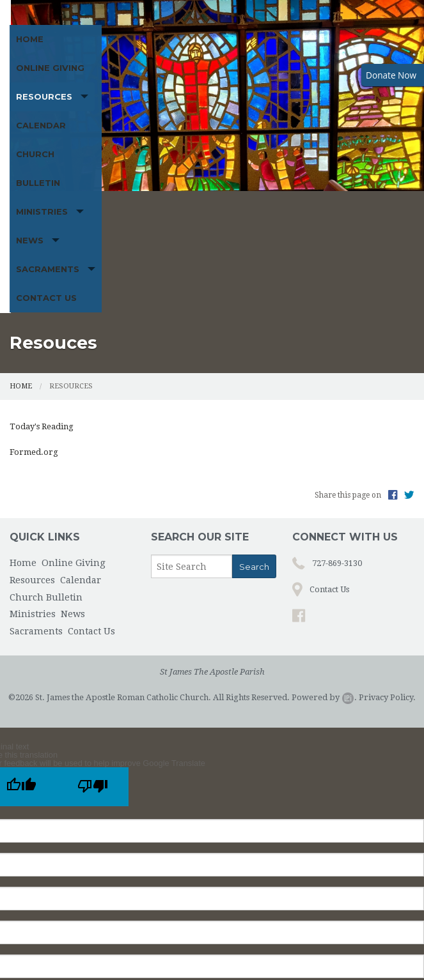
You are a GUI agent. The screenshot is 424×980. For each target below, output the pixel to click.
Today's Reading (42, 257)
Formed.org (34, 283)
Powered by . (324, 529)
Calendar (247, 87)
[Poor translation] (93, 618)
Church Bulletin (328, 87)
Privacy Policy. (387, 529)
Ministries (42, 116)
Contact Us (275, 116)
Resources (166, 87)
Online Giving (90, 87)
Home (30, 87)
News (110, 116)
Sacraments (185, 116)
